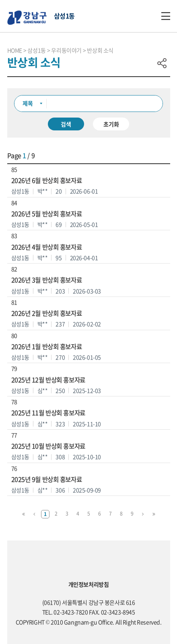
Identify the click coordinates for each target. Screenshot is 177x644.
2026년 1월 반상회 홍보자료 (47, 346)
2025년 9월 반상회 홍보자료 (47, 479)
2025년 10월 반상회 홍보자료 (48, 446)
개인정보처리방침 (89, 584)
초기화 (111, 124)
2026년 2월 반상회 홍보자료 (47, 313)
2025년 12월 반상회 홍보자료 (48, 380)
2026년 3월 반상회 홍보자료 (47, 280)
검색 (66, 124)
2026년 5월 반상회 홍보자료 (47, 214)
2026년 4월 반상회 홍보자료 (47, 247)
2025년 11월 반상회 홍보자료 (48, 413)
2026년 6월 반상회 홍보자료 (47, 180)
